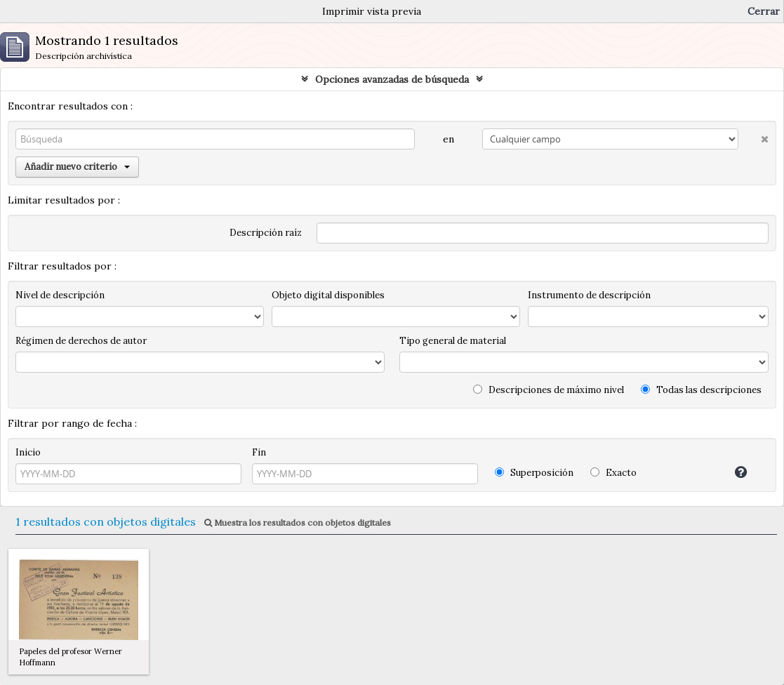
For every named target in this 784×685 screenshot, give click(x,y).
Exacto (613, 473)
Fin (259, 452)
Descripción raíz (266, 233)
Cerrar (764, 11)
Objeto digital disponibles (328, 295)
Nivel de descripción (60, 295)
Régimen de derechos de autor (81, 341)
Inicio (28, 452)
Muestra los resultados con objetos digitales (298, 523)
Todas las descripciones (701, 390)
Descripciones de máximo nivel (549, 390)
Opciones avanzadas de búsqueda (392, 79)
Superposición (534, 473)
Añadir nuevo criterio (77, 167)
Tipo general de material (453, 341)
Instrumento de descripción (589, 295)
